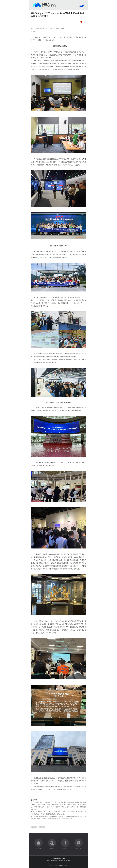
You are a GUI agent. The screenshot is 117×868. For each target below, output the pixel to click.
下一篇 (42, 827)
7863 (85, 22)
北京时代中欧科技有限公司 (61, 865)
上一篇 (34, 827)
